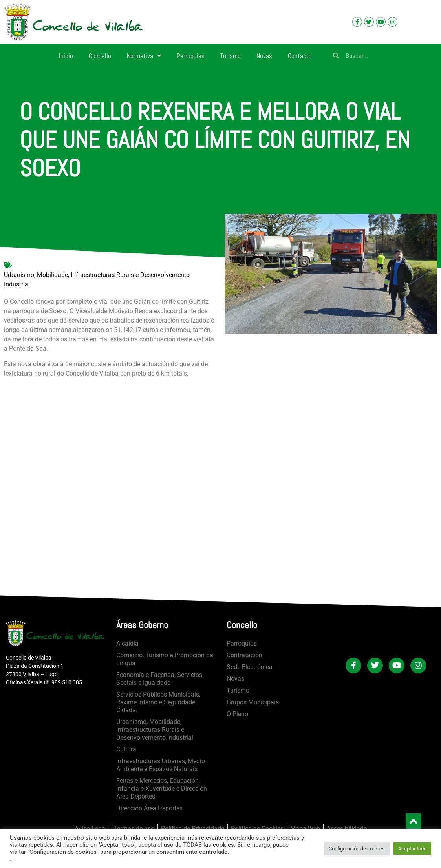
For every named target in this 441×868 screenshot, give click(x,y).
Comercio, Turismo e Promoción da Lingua (165, 659)
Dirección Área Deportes (149, 808)
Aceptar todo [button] (412, 849)
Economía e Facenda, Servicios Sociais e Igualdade (159, 679)
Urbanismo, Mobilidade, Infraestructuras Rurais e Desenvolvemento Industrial (97, 280)
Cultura (126, 749)
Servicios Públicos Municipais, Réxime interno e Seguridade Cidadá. (158, 702)
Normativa (144, 56)
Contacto (300, 56)
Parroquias (191, 56)
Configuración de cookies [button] (357, 849)
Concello (100, 56)
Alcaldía (127, 643)
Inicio (66, 56)
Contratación (244, 655)
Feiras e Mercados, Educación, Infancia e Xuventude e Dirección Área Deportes (162, 789)
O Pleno (237, 714)
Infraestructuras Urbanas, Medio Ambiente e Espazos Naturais (161, 765)
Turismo (231, 56)
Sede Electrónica (250, 667)
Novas (264, 56)
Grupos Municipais (253, 702)
